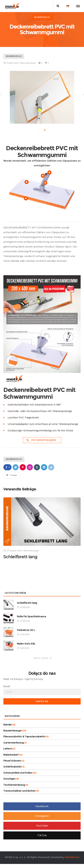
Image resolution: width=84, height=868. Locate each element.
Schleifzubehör (13, 766)
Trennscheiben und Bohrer (19, 791)
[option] (42, 97)
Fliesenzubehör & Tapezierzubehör (24, 736)
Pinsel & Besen (12, 760)
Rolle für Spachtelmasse (31, 616)
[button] (39, 130)
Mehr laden (43, 658)
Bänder (8, 724)
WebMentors (72, 857)
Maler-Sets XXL (26, 643)
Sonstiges (9, 779)
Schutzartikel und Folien (18, 772)
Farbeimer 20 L (26, 630)
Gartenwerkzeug (14, 742)
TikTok (42, 835)
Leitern (8, 748)
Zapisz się (42, 701)
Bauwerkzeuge (14, 459)
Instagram (42, 816)
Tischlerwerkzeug (14, 784)
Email (7, 686)
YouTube (42, 825)
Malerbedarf (11, 754)
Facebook (42, 806)
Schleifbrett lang (20, 557)
